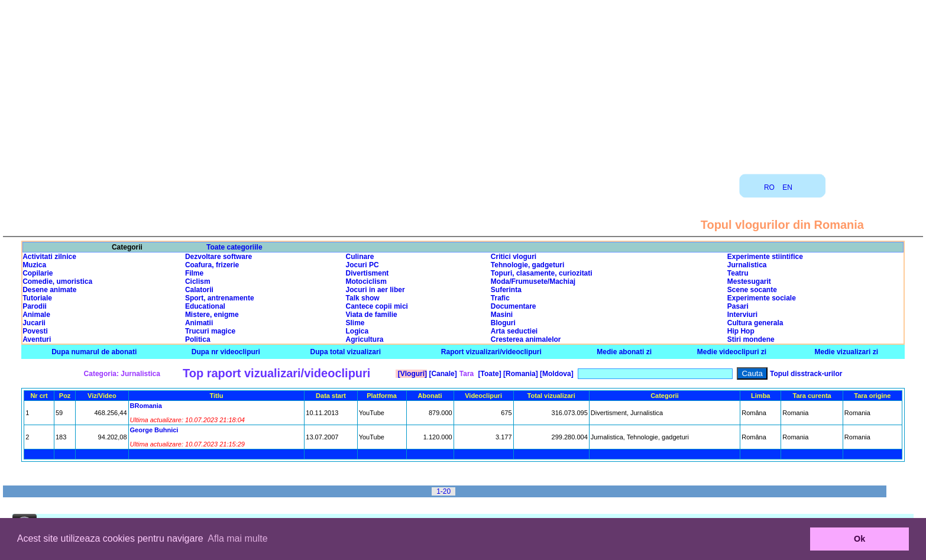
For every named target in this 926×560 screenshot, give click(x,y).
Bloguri (503, 323)
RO (769, 187)
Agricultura (365, 339)
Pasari (738, 306)
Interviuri (742, 315)
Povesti (35, 331)
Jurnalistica (747, 265)
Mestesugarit (749, 281)
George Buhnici (154, 430)
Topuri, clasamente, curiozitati (542, 273)
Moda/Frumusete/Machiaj (533, 281)
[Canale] (442, 374)
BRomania (146, 406)
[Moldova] (556, 374)
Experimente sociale (762, 298)
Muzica (34, 265)
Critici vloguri (514, 257)
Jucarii (34, 323)
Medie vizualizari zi (846, 352)
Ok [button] (859, 539)
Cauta (752, 373)
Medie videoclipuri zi (732, 352)
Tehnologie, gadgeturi (527, 265)
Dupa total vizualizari (346, 352)
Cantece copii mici (377, 306)
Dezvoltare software (218, 257)
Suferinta (506, 290)
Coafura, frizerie (212, 265)
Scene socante (752, 290)
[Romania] (520, 374)
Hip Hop (741, 331)
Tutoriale (37, 298)
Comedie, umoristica (57, 281)
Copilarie (38, 273)
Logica (357, 331)
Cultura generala (755, 323)
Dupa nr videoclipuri (226, 352)
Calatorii (199, 290)
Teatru (738, 273)
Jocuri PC (362, 265)
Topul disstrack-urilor (806, 374)
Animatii (199, 323)
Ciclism (198, 281)
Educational (205, 306)
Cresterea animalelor (526, 339)
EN (787, 187)
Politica (198, 339)
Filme (194, 273)
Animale (36, 315)
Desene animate (49, 290)
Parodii (35, 306)
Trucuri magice (210, 331)
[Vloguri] (411, 374)
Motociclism (366, 281)
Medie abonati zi (624, 352)
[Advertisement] (463, 83)
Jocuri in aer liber (375, 290)
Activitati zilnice (49, 257)
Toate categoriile (234, 247)
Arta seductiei (514, 331)
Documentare (514, 306)
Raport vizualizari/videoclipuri (491, 352)
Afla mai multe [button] (237, 538)
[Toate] (488, 374)
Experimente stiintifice (765, 257)
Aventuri (37, 339)
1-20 (443, 491)
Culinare (360, 257)
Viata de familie (372, 315)
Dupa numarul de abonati (94, 352)
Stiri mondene (751, 339)
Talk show (363, 298)
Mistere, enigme (212, 315)
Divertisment (368, 273)
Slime (355, 323)
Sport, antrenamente (220, 298)
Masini (502, 315)
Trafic (500, 298)
